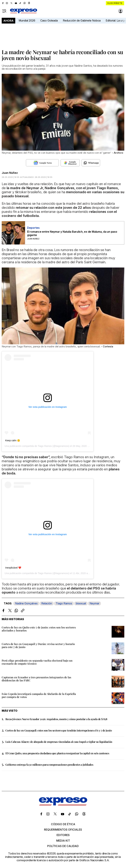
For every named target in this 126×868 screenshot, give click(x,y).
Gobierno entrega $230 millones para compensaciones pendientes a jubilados (49, 765)
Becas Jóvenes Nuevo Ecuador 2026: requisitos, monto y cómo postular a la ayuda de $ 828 (56, 719)
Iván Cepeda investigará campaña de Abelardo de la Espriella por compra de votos (39, 695)
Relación (47, 603)
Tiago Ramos (64, 603)
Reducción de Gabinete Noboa (82, 20)
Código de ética (63, 824)
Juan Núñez (10, 173)
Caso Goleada (49, 20)
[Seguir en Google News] (42, 163)
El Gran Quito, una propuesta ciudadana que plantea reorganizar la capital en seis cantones (57, 753)
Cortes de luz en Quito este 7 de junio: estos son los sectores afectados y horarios (39, 629)
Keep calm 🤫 (13, 440)
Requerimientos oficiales (63, 830)
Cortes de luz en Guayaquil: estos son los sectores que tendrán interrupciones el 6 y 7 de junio (59, 730)
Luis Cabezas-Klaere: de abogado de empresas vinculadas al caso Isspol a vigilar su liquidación (59, 742)
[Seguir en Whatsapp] (91, 163)
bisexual (81, 603)
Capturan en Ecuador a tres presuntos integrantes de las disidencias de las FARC (36, 679)
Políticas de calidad (63, 846)
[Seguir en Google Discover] (70, 163)
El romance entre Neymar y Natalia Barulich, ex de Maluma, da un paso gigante (72, 233)
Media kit (63, 841)
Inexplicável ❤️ (13, 568)
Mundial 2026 (27, 20)
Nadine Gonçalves (26, 603)
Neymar (94, 603)
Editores (63, 835)
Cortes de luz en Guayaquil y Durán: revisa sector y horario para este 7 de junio (38, 645)
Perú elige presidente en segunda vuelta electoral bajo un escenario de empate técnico (37, 662)
